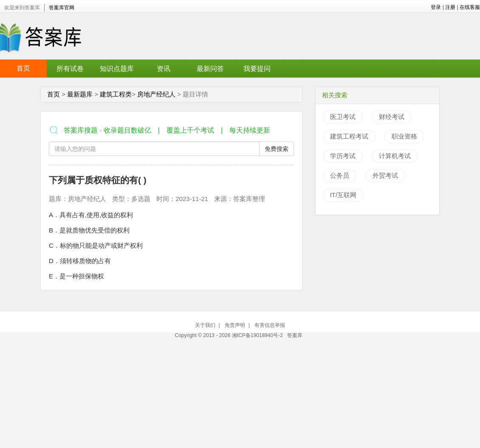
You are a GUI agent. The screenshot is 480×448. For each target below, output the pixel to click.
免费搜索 (277, 149)
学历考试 (343, 156)
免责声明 (235, 325)
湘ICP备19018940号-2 (258, 335)
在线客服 (470, 7)
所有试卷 (70, 69)
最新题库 (80, 94)
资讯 (164, 69)
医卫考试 (343, 117)
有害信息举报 (270, 325)
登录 (436, 7)
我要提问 (257, 69)
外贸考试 (385, 175)
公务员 (340, 175)
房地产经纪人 (156, 94)
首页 (23, 68)
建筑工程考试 (349, 136)
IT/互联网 (343, 195)
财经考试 (392, 117)
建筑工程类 (116, 94)
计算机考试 (395, 156)
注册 (450, 7)
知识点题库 (117, 69)
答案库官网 (62, 8)
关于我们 (205, 325)
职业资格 (404, 136)
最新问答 (210, 69)
